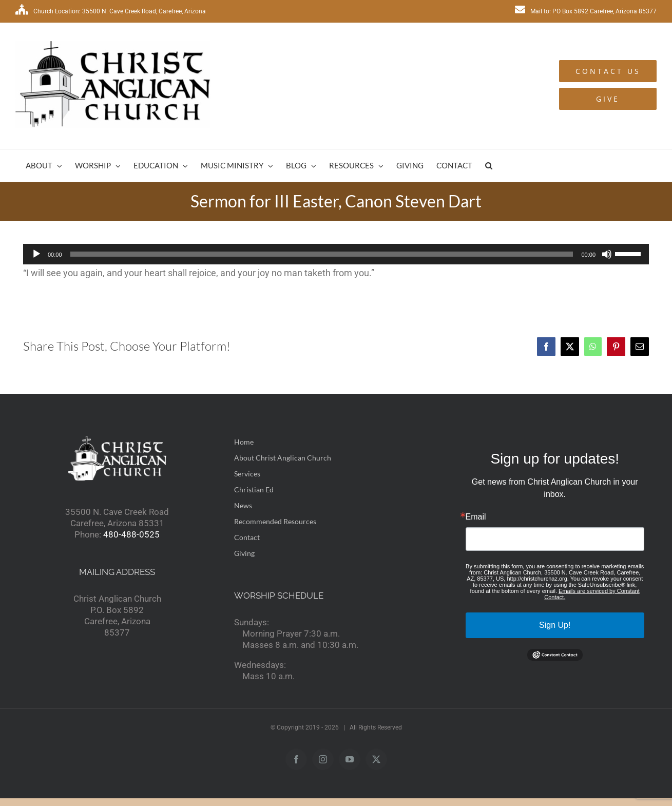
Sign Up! (555, 625)
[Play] (36, 254)
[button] (489, 166)
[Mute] (607, 254)
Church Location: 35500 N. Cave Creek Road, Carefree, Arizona (111, 11)
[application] (336, 254)
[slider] (322, 254)
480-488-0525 (131, 534)
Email (476, 517)
